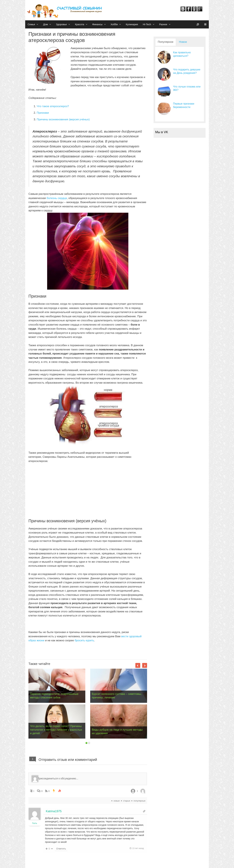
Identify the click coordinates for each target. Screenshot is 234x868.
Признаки (43, 113)
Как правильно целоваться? (182, 54)
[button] (38, 24)
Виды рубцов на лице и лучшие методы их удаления (117, 731)
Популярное (166, 42)
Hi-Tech (150, 24)
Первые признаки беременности (184, 105)
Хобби (117, 24)
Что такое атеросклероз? (53, 106)
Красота (82, 24)
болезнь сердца (57, 198)
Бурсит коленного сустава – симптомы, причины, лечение (117, 696)
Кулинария (132, 24)
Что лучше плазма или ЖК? (187, 88)
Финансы (100, 24)
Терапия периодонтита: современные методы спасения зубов (54, 696)
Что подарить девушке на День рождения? (187, 71)
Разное (166, 24)
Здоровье (64, 24)
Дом (48, 24)
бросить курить (84, 640)
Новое (183, 42)
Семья (34, 24)
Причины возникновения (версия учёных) (63, 119)
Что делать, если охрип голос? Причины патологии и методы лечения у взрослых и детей (56, 730)
